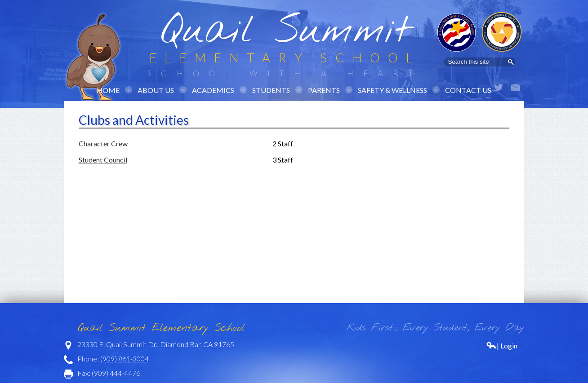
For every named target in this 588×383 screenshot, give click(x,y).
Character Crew (103, 143)
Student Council (103, 160)
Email (516, 88)
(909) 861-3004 (125, 359)
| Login (502, 346)
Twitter (499, 88)
